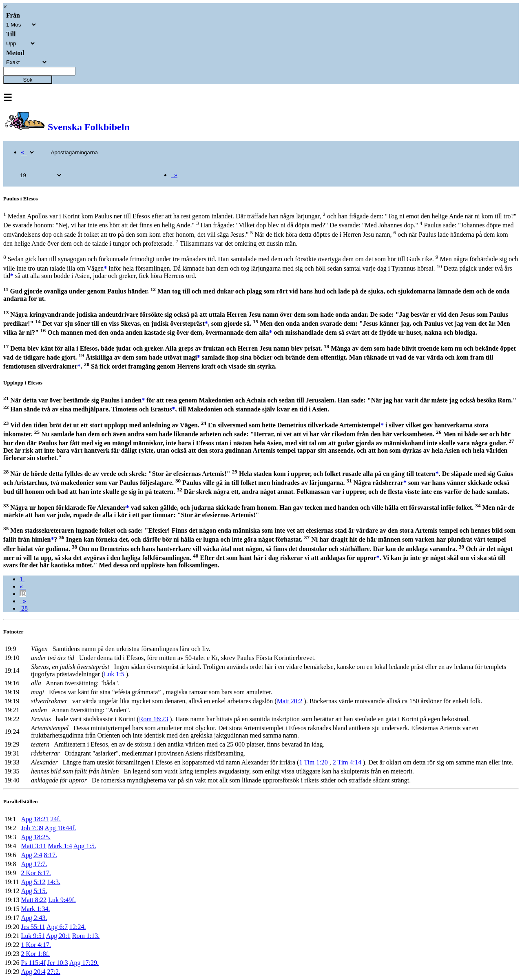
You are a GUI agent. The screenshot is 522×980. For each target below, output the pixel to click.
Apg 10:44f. (60, 828)
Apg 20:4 (33, 972)
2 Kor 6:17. (36, 873)
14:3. (53, 882)
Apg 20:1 (58, 936)
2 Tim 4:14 (347, 762)
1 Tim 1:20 (313, 762)
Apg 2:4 (31, 855)
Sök (28, 80)
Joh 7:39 (32, 828)
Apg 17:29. (84, 963)
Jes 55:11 (33, 927)
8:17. (50, 855)
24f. (55, 819)
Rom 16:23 (154, 719)
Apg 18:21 (35, 819)
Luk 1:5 (114, 674)
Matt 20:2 (290, 701)
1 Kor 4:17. (36, 945)
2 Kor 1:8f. (35, 954)
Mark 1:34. (35, 909)
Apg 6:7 (57, 927)
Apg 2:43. (34, 918)
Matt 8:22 (34, 900)
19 (23, 594)
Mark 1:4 (60, 846)
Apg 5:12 (33, 882)
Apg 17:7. (34, 864)
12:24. (77, 927)
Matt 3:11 (33, 846)
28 (24, 608)
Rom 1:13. (86, 936)
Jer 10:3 (58, 963)
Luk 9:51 (33, 936)
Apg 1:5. (85, 846)
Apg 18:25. (35, 837)
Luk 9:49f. (62, 900)
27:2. (53, 972)
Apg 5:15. (34, 891)
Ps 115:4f (33, 963)
